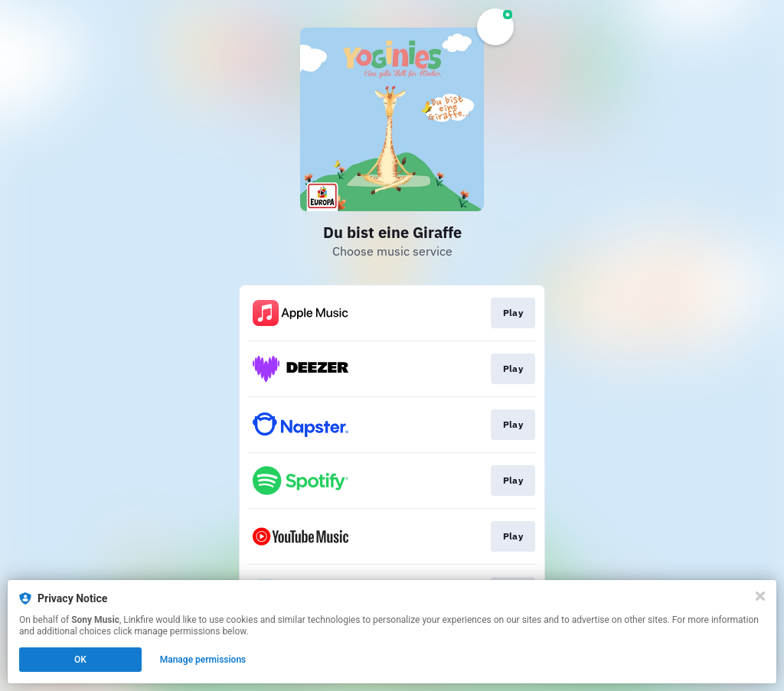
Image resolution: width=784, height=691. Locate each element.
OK (80, 660)
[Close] (760, 596)
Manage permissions (203, 660)
